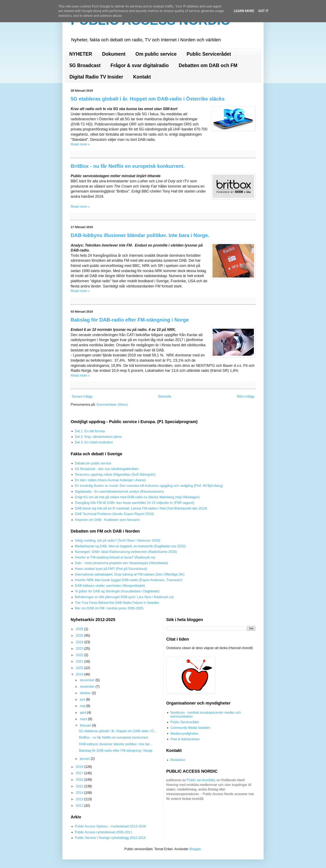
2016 (80, 780)
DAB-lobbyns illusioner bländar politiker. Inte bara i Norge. (140, 235)
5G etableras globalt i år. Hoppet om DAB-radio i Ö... (118, 731)
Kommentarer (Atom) (112, 405)
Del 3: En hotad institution (94, 442)
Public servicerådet (201, 780)
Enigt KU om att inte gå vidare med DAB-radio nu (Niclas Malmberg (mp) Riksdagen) (137, 497)
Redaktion (178, 760)
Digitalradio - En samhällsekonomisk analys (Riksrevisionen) (119, 492)
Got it (263, 11)
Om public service (156, 54)
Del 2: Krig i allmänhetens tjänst (98, 437)
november (88, 687)
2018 (80, 767)
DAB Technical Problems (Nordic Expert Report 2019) (114, 514)
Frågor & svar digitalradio (140, 65)
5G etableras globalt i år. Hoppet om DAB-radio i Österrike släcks (148, 99)
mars (84, 719)
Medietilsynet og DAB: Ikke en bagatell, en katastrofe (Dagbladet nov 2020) (130, 546)
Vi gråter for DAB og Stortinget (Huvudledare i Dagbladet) (117, 591)
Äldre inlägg (246, 396)
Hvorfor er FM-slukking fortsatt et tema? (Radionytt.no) (115, 557)
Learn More (244, 11)
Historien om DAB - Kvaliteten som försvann (107, 520)
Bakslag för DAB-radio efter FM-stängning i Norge (130, 320)
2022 (80, 655)
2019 (80, 674)
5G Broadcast (85, 65)
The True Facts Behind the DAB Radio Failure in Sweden (117, 603)
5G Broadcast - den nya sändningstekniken (107, 469)
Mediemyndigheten (185, 734)
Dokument (114, 54)
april (83, 713)
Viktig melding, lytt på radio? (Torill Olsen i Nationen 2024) (118, 541)
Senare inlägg (82, 396)
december (88, 680)
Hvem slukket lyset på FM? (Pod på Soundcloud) (111, 569)
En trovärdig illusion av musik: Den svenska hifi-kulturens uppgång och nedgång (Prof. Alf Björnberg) (149, 486)
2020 (80, 668)
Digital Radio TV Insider (96, 77)
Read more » (80, 144)
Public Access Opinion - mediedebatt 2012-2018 (110, 826)
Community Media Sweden (190, 728)
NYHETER (81, 54)
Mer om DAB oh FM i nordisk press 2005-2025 (109, 608)
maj (83, 706)
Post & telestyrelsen (185, 739)
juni (83, 699)
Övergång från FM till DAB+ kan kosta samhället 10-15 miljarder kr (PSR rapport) (135, 503)
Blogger (195, 849)
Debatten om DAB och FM (208, 65)
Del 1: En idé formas (90, 431)
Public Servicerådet (209, 54)
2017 (80, 773)
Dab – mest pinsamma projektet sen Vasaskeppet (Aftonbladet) (121, 563)
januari (85, 759)
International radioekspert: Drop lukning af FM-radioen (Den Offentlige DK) (130, 574)
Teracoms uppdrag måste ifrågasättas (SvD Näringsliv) (115, 475)
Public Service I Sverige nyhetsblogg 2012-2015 (110, 838)
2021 (80, 661)
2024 (80, 642)
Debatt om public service (93, 463)
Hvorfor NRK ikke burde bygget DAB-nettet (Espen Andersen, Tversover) (128, 580)
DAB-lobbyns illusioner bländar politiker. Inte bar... (116, 744)
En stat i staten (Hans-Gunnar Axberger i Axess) (110, 480)
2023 (80, 649)
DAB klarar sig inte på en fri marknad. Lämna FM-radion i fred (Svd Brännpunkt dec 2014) (141, 508)
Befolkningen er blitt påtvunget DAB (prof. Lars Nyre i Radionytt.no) (124, 597)
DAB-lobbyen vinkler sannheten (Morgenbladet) (110, 586)
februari (86, 725)
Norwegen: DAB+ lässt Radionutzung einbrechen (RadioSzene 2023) (126, 552)
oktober (86, 693)
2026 (80, 629)
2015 (80, 786)
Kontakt (142, 77)
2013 (80, 799)
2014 (80, 793)
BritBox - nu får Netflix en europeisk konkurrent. (128, 166)
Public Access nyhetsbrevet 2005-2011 (104, 832)
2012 (80, 806)
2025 (80, 635)
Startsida (165, 396)
